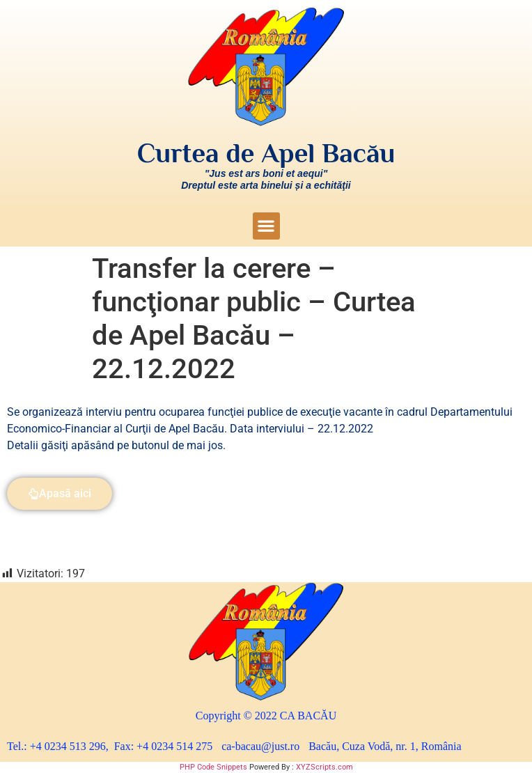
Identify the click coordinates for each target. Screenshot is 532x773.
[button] (266, 226)
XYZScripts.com (324, 767)
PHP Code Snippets (213, 767)
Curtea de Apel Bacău (266, 153)
